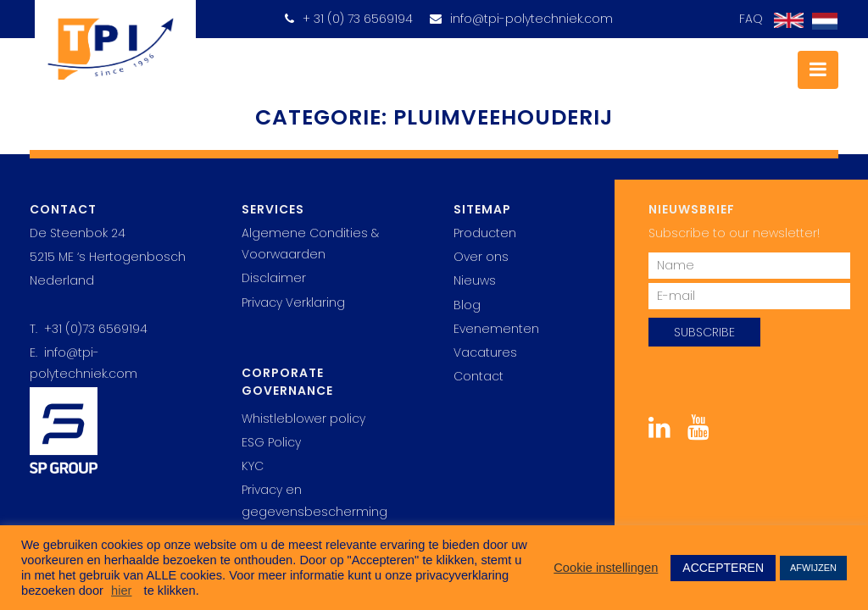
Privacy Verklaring (293, 302)
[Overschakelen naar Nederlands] (821, 22)
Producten (485, 233)
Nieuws (475, 280)
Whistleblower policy (303, 419)
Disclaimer (274, 278)
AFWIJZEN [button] (813, 568)
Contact (479, 376)
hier (121, 591)
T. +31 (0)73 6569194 (89, 329)
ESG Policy (271, 442)
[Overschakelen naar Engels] (785, 21)
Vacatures (485, 352)
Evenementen (496, 329)
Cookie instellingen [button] (606, 568)
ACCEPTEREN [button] (723, 568)
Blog (467, 305)
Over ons (481, 257)
